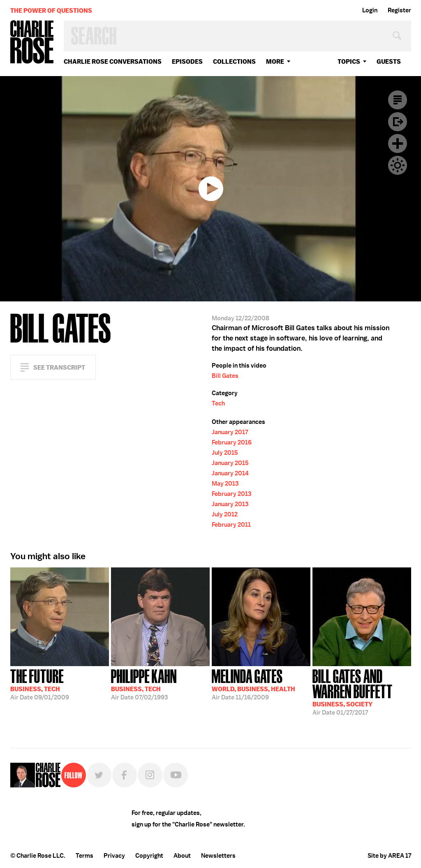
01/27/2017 (362, 691)
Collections (234, 61)
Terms (84, 856)
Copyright (149, 856)
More (275, 61)
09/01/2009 (40, 684)
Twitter (99, 775)
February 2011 (231, 525)
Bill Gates (225, 376)
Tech (218, 403)
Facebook (125, 775)
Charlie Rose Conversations (113, 61)
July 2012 (225, 514)
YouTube (176, 775)
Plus (398, 144)
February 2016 (232, 442)
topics (349, 61)
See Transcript (59, 367)
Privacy (114, 856)
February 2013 (231, 494)
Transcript (398, 100)
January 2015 (230, 463)
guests (389, 61)
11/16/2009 (253, 684)
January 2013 (230, 504)
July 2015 (225, 453)
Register (399, 10)
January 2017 (230, 432)
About (182, 856)
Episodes (187, 61)
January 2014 (230, 473)
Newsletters (218, 856)
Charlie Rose (32, 43)
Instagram (150, 775)
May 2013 (225, 484)
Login (370, 10)
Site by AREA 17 (389, 856)
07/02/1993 (144, 684)
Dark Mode (398, 165)
